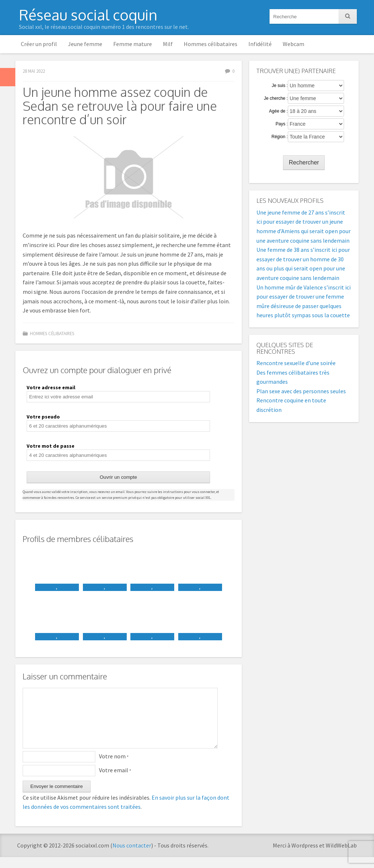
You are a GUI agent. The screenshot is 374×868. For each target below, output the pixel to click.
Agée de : (278, 111)
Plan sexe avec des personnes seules (301, 391)
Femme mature (133, 44)
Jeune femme (85, 44)
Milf (168, 44)
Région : (280, 137)
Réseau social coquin (88, 15)
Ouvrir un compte (118, 477)
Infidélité (260, 44)
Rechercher (304, 162)
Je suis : (280, 86)
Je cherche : (276, 98)
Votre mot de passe (51, 446)
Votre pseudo (43, 417)
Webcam (293, 44)
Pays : (282, 124)
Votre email (115, 781)
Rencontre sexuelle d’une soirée (296, 363)
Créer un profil (39, 44)
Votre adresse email (51, 387)
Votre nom (114, 767)
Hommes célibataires (211, 44)
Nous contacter (132, 856)
